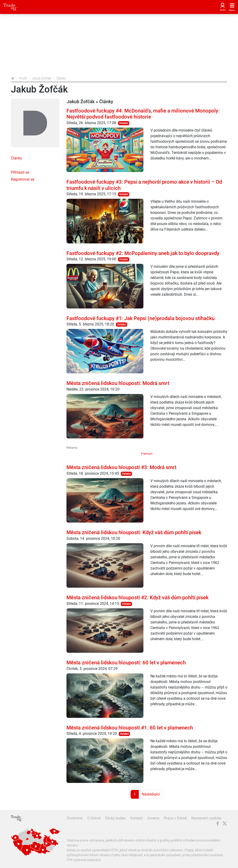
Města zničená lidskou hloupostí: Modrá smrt (118, 383)
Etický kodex (115, 818)
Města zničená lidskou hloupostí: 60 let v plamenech (126, 663)
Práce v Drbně (175, 818)
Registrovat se (23, 179)
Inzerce (153, 818)
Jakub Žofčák (41, 78)
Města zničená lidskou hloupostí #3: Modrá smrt (121, 467)
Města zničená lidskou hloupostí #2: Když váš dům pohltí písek (137, 598)
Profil (23, 78)
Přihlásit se (20, 172)
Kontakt (137, 818)
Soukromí (75, 818)
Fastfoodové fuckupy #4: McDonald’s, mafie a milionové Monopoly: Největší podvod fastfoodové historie (143, 114)
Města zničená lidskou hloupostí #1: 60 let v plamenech (130, 728)
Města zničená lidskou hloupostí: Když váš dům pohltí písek (134, 532)
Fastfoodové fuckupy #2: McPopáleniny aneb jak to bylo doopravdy (143, 253)
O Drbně (94, 818)
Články (17, 158)
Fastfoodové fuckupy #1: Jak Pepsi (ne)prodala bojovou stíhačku (140, 318)
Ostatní (124, 123)
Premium (147, 454)
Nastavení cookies (206, 818)
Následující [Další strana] (151, 794)
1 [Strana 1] (135, 794)
